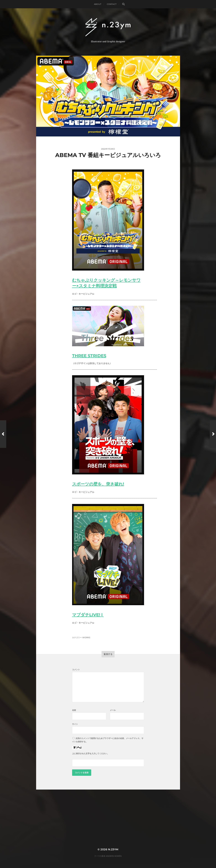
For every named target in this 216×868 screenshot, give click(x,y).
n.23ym (113, 849)
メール (113, 710)
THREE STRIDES (89, 356)
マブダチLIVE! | (88, 615)
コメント (76, 670)
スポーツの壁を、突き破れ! (98, 484)
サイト (75, 724)
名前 (74, 710)
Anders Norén (114, 856)
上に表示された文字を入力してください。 (90, 754)
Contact (112, 4)
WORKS (86, 638)
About (98, 4)
